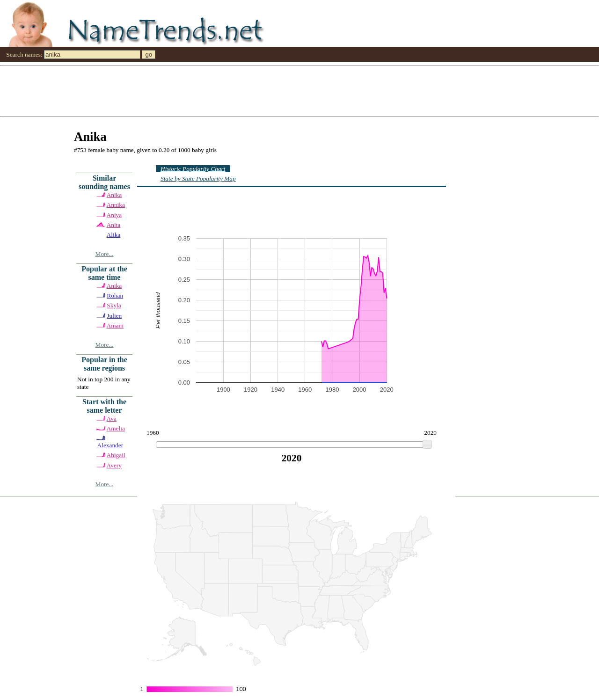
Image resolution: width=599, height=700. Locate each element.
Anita (114, 225)
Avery (114, 465)
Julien (114, 316)
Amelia (116, 428)
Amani (115, 325)
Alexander (110, 445)
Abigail (116, 455)
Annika (116, 205)
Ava (112, 419)
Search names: (24, 55)
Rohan (115, 295)
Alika (114, 235)
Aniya (114, 215)
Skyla (114, 305)
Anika (114, 195)
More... (105, 254)
